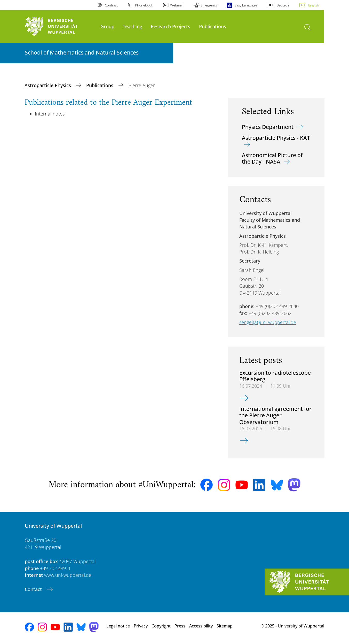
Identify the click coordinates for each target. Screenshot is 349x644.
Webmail (177, 5)
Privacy (141, 626)
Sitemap (225, 626)
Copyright (161, 626)
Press (180, 626)
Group (107, 26)
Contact (34, 589)
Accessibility (201, 626)
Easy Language (246, 5)
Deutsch (283, 5)
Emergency (209, 5)
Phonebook (144, 5)
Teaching (132, 26)
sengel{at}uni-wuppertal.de (268, 322)
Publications (213, 26)
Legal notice (118, 626)
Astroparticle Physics (48, 85)
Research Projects (170, 26)
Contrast (111, 5)
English (314, 5)
